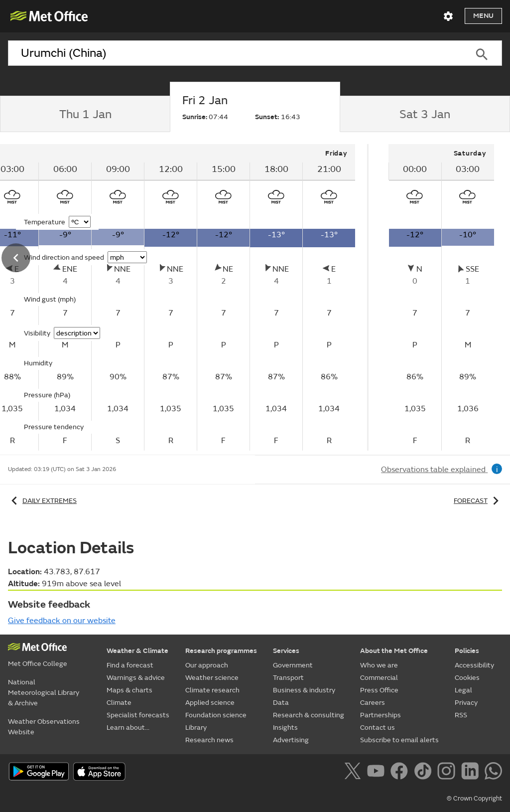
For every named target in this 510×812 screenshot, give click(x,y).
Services (286, 651)
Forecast (478, 501)
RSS (461, 715)
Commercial (379, 678)
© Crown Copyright (474, 799)
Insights (285, 728)
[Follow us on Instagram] (448, 773)
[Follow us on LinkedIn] (472, 773)
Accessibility (474, 665)
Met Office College (38, 664)
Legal (463, 690)
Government (293, 665)
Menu (483, 16)
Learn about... (128, 728)
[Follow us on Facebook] (401, 773)
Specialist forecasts (138, 715)
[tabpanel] (441, 297)
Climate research (212, 690)
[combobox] (235, 53)
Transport (288, 678)
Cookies (467, 678)
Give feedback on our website (62, 621)
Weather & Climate (137, 651)
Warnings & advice (136, 678)
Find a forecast (130, 665)
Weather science (212, 678)
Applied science (210, 703)
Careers (373, 703)
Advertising (291, 740)
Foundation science (216, 715)
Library (196, 728)
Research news (209, 740)
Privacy (466, 703)
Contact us (378, 728)
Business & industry (304, 690)
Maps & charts (129, 690)
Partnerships (381, 715)
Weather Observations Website (44, 727)
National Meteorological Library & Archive (44, 693)
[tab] (85, 114)
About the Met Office (394, 651)
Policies (467, 651)
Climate (119, 703)
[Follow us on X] (354, 773)
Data (281, 703)
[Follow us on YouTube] (378, 773)
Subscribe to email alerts (399, 740)
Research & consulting (309, 715)
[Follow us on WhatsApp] (493, 773)
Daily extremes (42, 501)
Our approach (207, 665)
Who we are (379, 665)
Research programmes (221, 651)
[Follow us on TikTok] (425, 773)
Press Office (379, 690)
